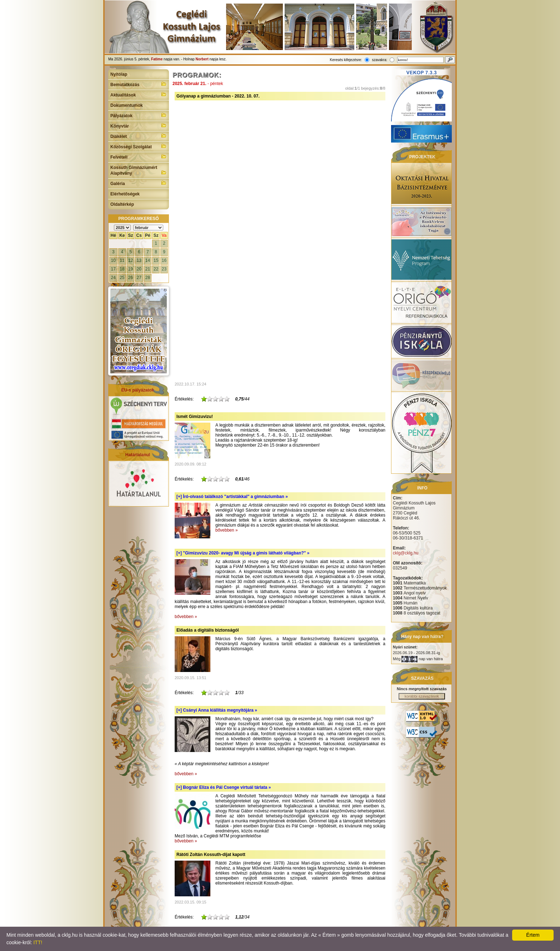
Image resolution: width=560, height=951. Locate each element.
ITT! (38, 942)
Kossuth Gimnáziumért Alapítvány (139, 170)
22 (156, 269)
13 (139, 260)
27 (139, 278)
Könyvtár (139, 125)
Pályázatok (139, 115)
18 (122, 269)
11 (122, 260)
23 (164, 269)
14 (148, 260)
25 (122, 278)
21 (148, 269)
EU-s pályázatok (137, 390)
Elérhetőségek (125, 194)
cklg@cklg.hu (406, 553)
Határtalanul (138, 455)
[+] (232, 497)
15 (156, 260)
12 (131, 260)
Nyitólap (119, 74)
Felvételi (139, 156)
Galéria (139, 183)
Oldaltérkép (122, 204)
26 (131, 278)
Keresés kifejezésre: (346, 60)
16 (164, 260)
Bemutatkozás (139, 84)
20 (139, 269)
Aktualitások (139, 94)
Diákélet (139, 136)
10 (113, 260)
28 (148, 278)
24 (113, 278)
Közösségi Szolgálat (139, 146)
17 (113, 269)
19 (131, 269)
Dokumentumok (127, 105)
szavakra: (379, 60)
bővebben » (227, 530)
